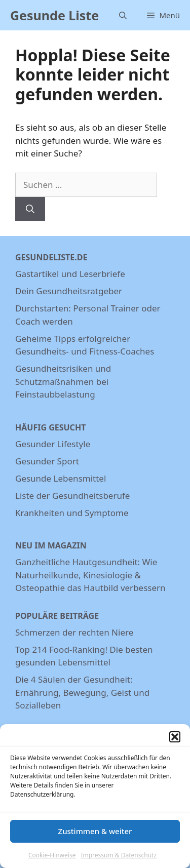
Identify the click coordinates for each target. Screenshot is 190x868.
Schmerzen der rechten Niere (74, 632)
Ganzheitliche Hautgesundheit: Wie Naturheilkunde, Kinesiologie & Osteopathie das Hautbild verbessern (90, 575)
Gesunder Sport (47, 461)
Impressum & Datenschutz (119, 859)
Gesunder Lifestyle (53, 444)
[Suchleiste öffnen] (123, 15)
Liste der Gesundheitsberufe (72, 496)
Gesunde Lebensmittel (61, 478)
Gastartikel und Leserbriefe (70, 274)
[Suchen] (30, 209)
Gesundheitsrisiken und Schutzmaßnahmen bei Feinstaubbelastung (63, 381)
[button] (175, 741)
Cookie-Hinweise (52, 859)
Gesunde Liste (54, 15)
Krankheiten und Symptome (72, 513)
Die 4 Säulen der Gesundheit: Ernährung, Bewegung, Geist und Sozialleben (82, 692)
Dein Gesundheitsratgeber (69, 291)
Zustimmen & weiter (95, 836)
